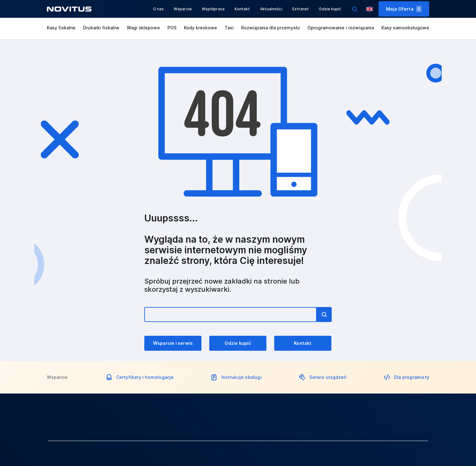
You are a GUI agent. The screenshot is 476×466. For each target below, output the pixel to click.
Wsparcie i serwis (173, 343)
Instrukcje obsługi (242, 377)
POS (172, 28)
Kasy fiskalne (61, 28)
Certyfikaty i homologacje (145, 377)
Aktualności (271, 9)
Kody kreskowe (201, 28)
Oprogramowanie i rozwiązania (341, 28)
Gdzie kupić (330, 9)
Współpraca (213, 9)
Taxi (229, 28)
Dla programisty (412, 377)
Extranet (301, 9)
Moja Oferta (404, 9)
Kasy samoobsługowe (405, 28)
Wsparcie (183, 9)
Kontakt (242, 9)
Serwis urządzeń (328, 377)
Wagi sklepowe (143, 28)
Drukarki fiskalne (101, 28)
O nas (159, 9)
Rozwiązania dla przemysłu (270, 28)
